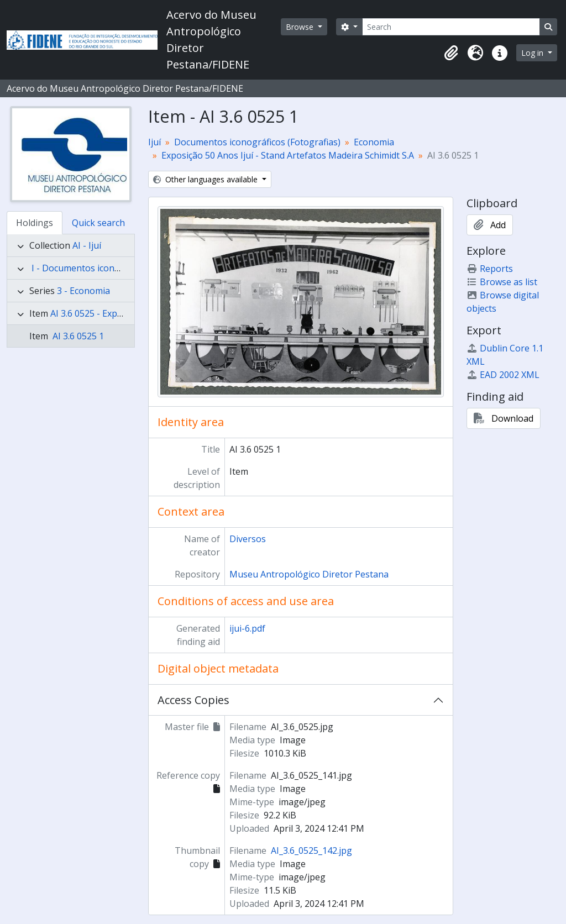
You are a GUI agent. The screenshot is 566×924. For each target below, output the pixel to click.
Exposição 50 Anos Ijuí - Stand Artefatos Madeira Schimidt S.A (288, 155)
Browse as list (502, 282)
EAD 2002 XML (503, 375)
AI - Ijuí (87, 245)
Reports (490, 269)
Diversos (248, 539)
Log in (533, 53)
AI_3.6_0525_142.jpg (311, 851)
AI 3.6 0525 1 (77, 336)
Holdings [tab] (35, 223)
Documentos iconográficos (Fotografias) (257, 142)
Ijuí (154, 142)
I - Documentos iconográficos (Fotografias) (120, 268)
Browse (301, 27)
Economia (374, 142)
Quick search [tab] (98, 223)
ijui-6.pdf (247, 628)
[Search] (451, 27)
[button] (451, 53)
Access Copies (193, 700)
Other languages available (206, 179)
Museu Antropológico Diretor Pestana (309, 574)
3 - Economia (83, 291)
